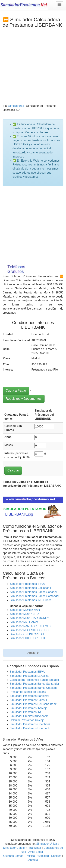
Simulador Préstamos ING (26, 712)
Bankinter (35, 848)
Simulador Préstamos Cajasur (28, 700)
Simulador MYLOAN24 (24, 622)
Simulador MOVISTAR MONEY (29, 618)
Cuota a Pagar (16, 391)
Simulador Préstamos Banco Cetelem (33, 688)
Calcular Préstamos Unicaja (27, 720)
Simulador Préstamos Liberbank (30, 728)
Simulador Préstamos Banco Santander (35, 596)
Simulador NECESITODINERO (29, 630)
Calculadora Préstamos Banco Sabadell (35, 680)
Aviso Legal (36, 852)
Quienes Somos (13, 856)
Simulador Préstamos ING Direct (30, 600)
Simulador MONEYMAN (25, 610)
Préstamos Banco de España (28, 692)
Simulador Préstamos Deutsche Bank (33, 704)
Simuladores (16, 106)
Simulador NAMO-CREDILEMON (31, 626)
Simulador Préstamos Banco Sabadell (34, 592)
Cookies (56, 856)
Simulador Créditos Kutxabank (29, 716)
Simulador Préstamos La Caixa (29, 676)
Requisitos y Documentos (24, 399)
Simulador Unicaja (48, 844)
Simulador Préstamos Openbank (30, 724)
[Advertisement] (33, 63)
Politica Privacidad (37, 856)
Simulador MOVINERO (24, 614)
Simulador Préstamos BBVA (27, 584)
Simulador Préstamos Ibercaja (29, 708)
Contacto (32, 860)
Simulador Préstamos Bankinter (29, 696)
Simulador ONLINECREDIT (27, 634)
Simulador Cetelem (15, 848)
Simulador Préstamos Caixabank (30, 588)
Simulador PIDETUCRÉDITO (28, 638)
